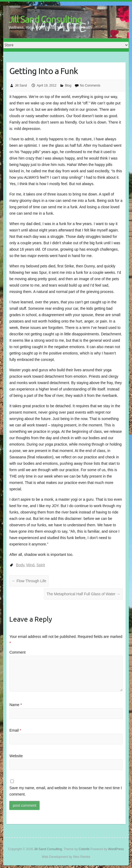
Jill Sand (21, 85)
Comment (17, 652)
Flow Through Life (29, 581)
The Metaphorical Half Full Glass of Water (83, 594)
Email (15, 730)
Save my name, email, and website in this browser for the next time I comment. (65, 791)
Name (16, 705)
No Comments (90, 85)
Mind (30, 565)
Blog (68, 85)
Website (16, 756)
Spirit (41, 565)
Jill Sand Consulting (45, 19)
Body (20, 565)
